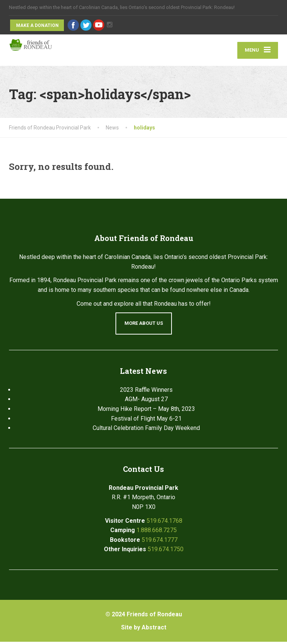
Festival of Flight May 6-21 (146, 420)
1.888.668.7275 (157, 532)
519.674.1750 (166, 551)
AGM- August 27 (146, 401)
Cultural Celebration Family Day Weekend (146, 430)
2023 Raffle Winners (146, 392)
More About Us (144, 325)
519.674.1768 (164, 523)
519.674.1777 (160, 542)
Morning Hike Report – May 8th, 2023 (146, 411)
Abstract (154, 629)
